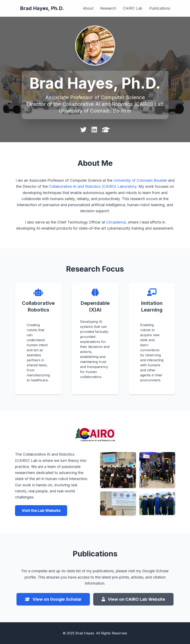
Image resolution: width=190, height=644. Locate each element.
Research (108, 8)
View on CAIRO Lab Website (133, 599)
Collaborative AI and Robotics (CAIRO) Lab (113, 104)
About (88, 8)
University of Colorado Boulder (140, 180)
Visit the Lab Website (41, 510)
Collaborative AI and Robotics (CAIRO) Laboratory (93, 186)
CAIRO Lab (133, 8)
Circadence (116, 222)
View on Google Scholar (53, 599)
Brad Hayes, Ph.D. (42, 8)
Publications (160, 8)
